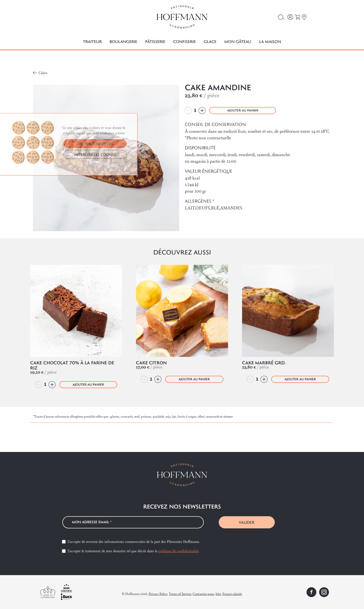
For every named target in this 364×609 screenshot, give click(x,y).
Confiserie (184, 41)
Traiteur (92, 41)
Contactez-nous (203, 594)
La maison (270, 41)
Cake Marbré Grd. (264, 363)
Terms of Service (180, 594)
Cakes (43, 73)
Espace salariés (232, 594)
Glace (210, 41)
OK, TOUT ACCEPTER (95, 177)
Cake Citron (151, 363)
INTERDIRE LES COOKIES (95, 187)
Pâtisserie (155, 41)
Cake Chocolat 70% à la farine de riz (72, 365)
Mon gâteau (238, 41)
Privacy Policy (158, 594)
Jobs (218, 594)
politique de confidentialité (178, 551)
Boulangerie (123, 41)
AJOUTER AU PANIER (243, 110)
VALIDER (247, 522)
